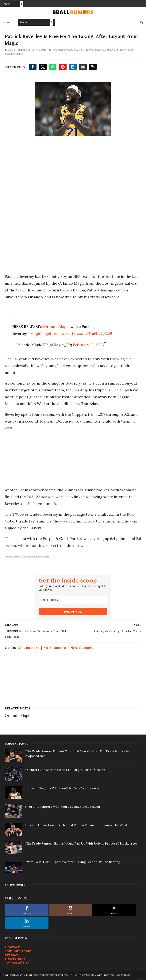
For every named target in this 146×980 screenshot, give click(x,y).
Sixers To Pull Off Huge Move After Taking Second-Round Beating (72, 862)
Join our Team (18, 951)
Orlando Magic (14, 54)
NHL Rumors (81, 648)
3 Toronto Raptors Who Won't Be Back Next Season (62, 807)
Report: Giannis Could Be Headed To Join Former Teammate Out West (76, 825)
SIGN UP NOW (73, 612)
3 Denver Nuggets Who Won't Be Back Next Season (62, 788)
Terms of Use (17, 963)
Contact (12, 947)
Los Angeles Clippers (65, 50)
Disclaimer (15, 959)
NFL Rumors (28, 648)
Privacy (12, 955)
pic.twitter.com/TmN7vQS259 (85, 333)
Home (7, 23)
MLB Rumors (55, 648)
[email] (73, 600)
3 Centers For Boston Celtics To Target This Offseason (65, 770)
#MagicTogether (42, 333)
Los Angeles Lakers (90, 50)
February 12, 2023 (88, 345)
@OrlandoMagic (55, 327)
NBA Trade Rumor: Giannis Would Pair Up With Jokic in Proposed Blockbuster (81, 843)
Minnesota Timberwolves (118, 50)
